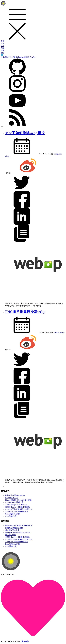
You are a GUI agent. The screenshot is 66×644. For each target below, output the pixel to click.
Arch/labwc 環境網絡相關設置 (17, 512)
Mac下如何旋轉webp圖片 (25, 133)
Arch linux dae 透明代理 (14, 502)
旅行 (3, 46)
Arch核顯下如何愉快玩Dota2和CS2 (19, 509)
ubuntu (57, 332)
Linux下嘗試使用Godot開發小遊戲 (18, 500)
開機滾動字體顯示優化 (14, 528)
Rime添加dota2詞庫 (13, 514)
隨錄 (3, 43)
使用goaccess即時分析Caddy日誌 (18, 532)
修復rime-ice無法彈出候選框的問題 (19, 526)
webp (57, 154)
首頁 (3, 41)
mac (60, 154)
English (21, 57)
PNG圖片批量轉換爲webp (25, 312)
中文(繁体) (14, 57)
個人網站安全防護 (12, 530)
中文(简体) (5, 57)
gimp (7, 156)
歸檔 (3, 48)
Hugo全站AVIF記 (12, 498)
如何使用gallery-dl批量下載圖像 (17, 507)
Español (33, 57)
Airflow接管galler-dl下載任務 (16, 505)
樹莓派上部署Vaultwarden (15, 495)
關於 (3, 53)
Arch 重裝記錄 (11, 516)
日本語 (27, 57)
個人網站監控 (11, 535)
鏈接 (3, 50)
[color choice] (2, 127)
